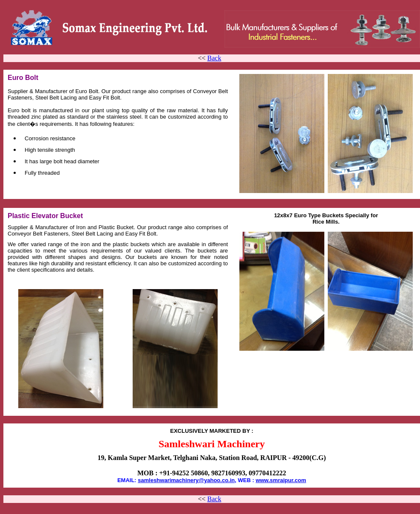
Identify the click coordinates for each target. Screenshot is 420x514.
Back (214, 58)
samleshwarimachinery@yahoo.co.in (186, 480)
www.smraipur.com (281, 480)
